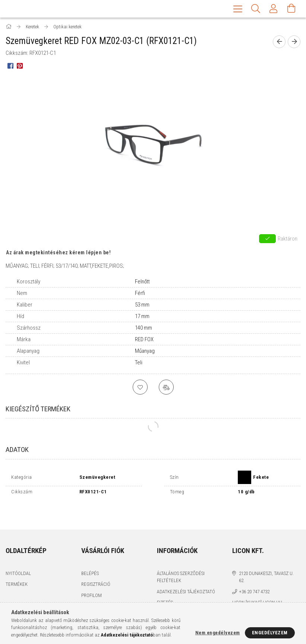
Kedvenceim (95, 601)
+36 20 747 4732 (254, 575)
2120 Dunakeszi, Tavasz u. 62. (266, 561)
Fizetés (165, 586)
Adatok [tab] (17, 450)
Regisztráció (96, 568)
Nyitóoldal (18, 557)
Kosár (88, 590)
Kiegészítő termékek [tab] (38, 410)
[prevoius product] (279, 43)
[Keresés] (256, 9)
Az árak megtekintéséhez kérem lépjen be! (58, 253)
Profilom (92, 579)
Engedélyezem (270, 633)
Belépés (90, 557)
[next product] (294, 43)
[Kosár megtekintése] (291, 9)
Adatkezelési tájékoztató (186, 575)
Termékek (17, 568)
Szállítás (167, 597)
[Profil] (274, 9)
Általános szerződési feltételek (181, 561)
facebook (237, 599)
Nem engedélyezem (218, 633)
